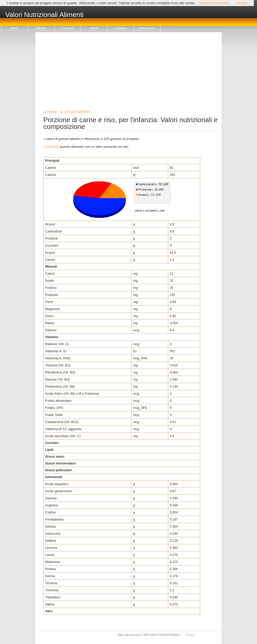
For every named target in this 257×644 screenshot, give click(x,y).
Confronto (67, 28)
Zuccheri (52, 245)
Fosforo (51, 288)
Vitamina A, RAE (58, 358)
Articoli (94, 28)
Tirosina (51, 583)
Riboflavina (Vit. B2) (60, 372)
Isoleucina (53, 534)
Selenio (51, 330)
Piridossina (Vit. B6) (60, 386)
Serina (50, 576)
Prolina (50, 569)
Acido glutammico (59, 491)
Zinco (49, 316)
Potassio (52, 295)
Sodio (49, 281)
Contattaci (121, 28)
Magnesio (52, 309)
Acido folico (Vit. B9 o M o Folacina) (72, 394)
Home (15, 28)
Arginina (51, 505)
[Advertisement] (130, 73)
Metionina (52, 562)
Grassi (50, 224)
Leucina (51, 548)
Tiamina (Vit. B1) (58, 365)
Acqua (50, 253)
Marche (41, 28)
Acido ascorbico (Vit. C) (63, 436)
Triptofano (53, 597)
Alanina (51, 498)
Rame (50, 323)
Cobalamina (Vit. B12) (62, 422)
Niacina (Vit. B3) (57, 379)
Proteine (51, 238)
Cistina (50, 512)
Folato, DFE (54, 408)
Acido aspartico (57, 484)
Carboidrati (53, 231)
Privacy (190, 635)
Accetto (241, 3)
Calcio (50, 274)
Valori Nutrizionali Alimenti (44, 15)
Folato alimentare (58, 401)
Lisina (50, 555)
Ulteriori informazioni (214, 3)
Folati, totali (54, 415)
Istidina (50, 541)
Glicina (50, 526)
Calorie (50, 168)
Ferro (49, 302)
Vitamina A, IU (56, 351)
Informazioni (147, 28)
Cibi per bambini (77, 112)
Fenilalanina (54, 519)
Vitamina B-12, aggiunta (63, 429)
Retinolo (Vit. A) (57, 344)
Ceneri (50, 260)
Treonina (52, 590)
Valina (50, 604)
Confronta (51, 147)
